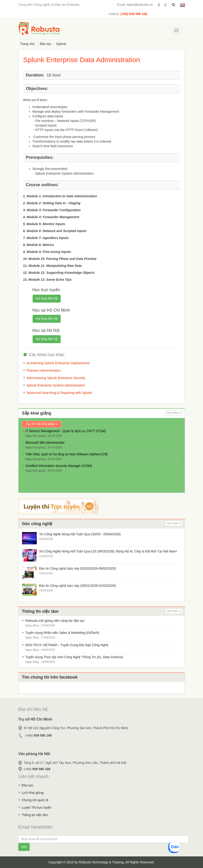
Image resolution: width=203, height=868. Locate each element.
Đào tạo (45, 44)
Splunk (61, 44)
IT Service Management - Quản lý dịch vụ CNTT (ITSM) (66, 431)
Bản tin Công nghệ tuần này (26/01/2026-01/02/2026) (78, 586)
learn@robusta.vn (140, 5)
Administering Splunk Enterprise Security (56, 378)
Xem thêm (174, 413)
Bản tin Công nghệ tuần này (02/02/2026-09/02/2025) (78, 568)
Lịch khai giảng (33, 793)
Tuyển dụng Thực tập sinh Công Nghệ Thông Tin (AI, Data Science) (74, 657)
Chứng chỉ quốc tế (35, 800)
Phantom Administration (44, 370)
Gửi (24, 847)
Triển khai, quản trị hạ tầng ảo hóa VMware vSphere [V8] (67, 454)
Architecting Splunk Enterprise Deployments (58, 363)
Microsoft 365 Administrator (45, 443)
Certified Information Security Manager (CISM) (59, 466)
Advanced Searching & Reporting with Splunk (59, 393)
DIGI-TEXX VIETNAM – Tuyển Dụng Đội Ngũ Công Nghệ (67, 645)
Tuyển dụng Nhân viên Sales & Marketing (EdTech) (62, 633)
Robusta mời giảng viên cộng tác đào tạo (55, 621)
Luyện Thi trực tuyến (37, 807)
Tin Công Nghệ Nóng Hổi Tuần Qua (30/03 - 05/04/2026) (80, 534)
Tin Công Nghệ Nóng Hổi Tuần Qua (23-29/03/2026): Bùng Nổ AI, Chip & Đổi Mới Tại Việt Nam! (108, 551)
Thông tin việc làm (35, 815)
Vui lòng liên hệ (47, 298)
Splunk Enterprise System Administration (56, 385)
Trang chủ (28, 44)
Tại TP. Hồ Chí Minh (42, 424)
